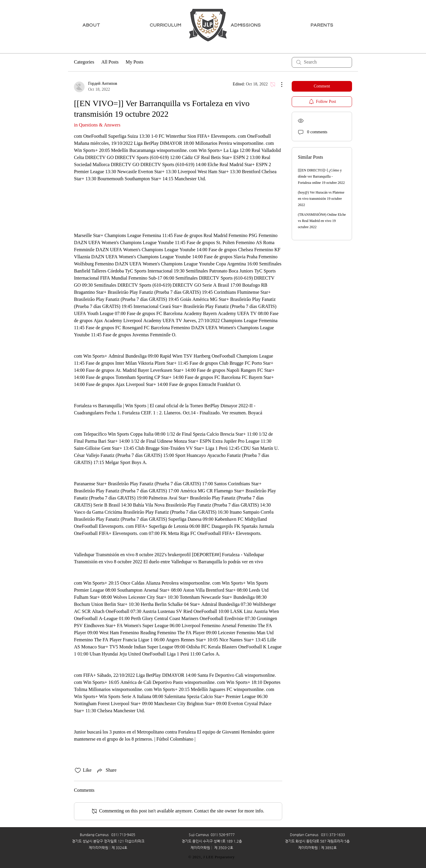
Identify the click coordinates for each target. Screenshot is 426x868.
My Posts (135, 62)
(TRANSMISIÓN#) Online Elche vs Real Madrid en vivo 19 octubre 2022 (322, 221)
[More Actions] (279, 85)
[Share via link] (106, 770)
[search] (322, 62)
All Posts (110, 62)
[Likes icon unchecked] (78, 770)
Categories (84, 62)
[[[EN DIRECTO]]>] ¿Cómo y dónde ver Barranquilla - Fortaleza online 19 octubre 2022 (321, 177)
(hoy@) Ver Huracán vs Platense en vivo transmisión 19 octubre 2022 (321, 199)
